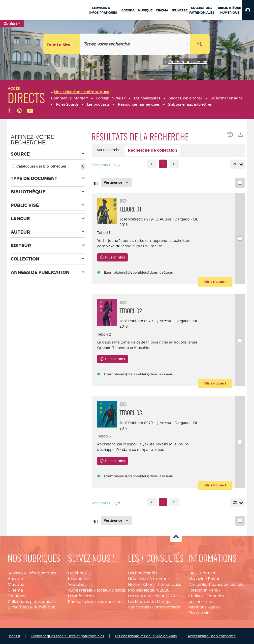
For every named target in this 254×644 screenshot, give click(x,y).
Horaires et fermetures (149, 579)
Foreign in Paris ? (204, 590)
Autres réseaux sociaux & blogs (97, 590)
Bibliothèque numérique (31, 607)
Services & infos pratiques (32, 573)
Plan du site (199, 613)
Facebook (77, 573)
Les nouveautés (143, 573)
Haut (176, 537)
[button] (248, 10)
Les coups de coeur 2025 (151, 596)
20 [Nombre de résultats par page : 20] (236, 164)
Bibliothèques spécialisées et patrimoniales (68, 636)
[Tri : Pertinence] (116, 182)
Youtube (76, 584)
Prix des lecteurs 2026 (149, 590)
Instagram (78, 579)
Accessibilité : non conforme (212, 636)
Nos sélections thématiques (154, 584)
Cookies (196, 596)
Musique (16, 584)
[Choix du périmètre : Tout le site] (62, 44)
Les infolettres (81, 596)
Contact (208, 573)
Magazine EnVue (204, 579)
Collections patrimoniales (32, 602)
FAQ (192, 573)
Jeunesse (16, 596)
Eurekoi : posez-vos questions (96, 602)
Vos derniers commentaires (154, 607)
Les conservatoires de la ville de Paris (146, 636)
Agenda (15, 579)
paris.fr (15, 636)
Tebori (103, 233)
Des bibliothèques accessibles (217, 584)
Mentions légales (204, 607)
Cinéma (15, 590)
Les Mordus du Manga (149, 602)
